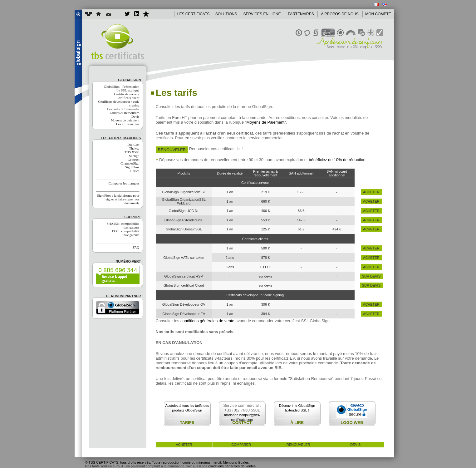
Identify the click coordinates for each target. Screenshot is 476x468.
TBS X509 (132, 152)
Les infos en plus (128, 124)
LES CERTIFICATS (194, 14)
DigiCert (133, 145)
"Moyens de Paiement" (265, 122)
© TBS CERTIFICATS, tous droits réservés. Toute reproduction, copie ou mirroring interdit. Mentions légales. (168, 462)
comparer (241, 445)
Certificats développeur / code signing (119, 103)
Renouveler (172, 150)
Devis (135, 116)
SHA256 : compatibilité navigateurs (123, 225)
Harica (135, 171)
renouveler (298, 445)
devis (355, 445)
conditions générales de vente (207, 321)
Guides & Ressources (125, 113)
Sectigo (134, 156)
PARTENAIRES (301, 14)
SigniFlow (132, 167)
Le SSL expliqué (128, 90)
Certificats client (128, 98)
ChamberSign (130, 163)
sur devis (371, 276)
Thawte (134, 148)
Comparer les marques (124, 183)
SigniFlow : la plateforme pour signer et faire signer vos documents (118, 199)
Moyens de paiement (125, 120)
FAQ (136, 247)
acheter (371, 192)
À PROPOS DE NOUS (340, 14)
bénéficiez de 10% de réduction (337, 160)
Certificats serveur (127, 94)
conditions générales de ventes (232, 466)
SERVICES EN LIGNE (262, 14)
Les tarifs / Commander (123, 109)
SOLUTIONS (226, 14)
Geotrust (134, 160)
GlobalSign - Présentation (122, 86)
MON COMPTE (378, 14)
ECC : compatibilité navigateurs (126, 233)
